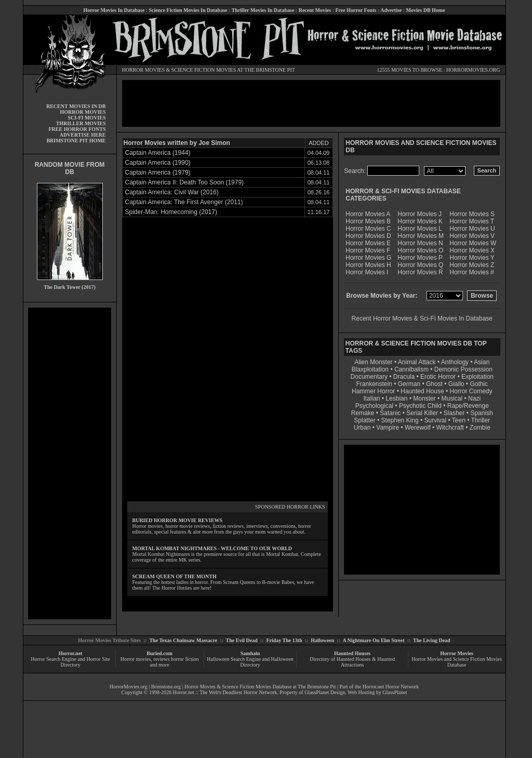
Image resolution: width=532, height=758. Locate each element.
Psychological (374, 406)
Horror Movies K (420, 221)
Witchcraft (450, 428)
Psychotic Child (420, 406)
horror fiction (185, 659)
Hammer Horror (373, 391)
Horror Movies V (472, 236)
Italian (371, 398)
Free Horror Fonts (356, 10)
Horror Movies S (472, 214)
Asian (482, 362)
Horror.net (71, 653)
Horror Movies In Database (114, 10)
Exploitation (477, 377)
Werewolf (418, 428)
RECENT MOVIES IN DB (76, 106)
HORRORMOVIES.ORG (473, 70)
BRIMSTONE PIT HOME (76, 141)
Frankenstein (374, 384)
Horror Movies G (368, 258)
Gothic (479, 384)
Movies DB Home (426, 10)
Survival (436, 420)
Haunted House (422, 391)
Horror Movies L (420, 229)
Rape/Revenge (468, 406)
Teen (459, 420)
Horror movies (136, 659)
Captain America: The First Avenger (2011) (184, 202)
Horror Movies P (420, 258)
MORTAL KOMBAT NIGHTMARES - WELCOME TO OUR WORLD (212, 548)
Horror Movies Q (420, 265)
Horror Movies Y (472, 258)
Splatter (364, 420)
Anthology (455, 362)
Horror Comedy (471, 391)
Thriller (481, 420)
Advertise (391, 10)
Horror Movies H (368, 265)
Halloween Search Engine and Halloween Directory (250, 662)
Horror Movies (457, 653)
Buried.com (159, 653)
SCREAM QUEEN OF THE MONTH (175, 576)
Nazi (474, 398)
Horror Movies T (472, 221)
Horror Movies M (421, 236)
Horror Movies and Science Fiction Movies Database (457, 662)
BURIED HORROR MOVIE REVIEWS (178, 520)
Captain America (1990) (158, 163)
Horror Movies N (420, 243)
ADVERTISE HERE (83, 135)
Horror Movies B (368, 221)
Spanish (481, 413)
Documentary (369, 377)
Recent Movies (315, 10)
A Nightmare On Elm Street (373, 640)
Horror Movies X (472, 250)
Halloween (322, 640)
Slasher (454, 413)
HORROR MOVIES (144, 70)
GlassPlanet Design (325, 692)
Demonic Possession (463, 369)
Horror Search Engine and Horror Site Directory (70, 662)
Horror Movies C (368, 229)
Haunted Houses (352, 653)
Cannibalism (411, 369)
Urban (362, 428)
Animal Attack (417, 362)
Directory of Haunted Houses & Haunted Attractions (352, 662)
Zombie (480, 428)
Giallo (456, 384)
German (409, 384)
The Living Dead (432, 640)
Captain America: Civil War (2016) (172, 192)
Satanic (390, 413)
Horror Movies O (420, 250)
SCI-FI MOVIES (87, 118)
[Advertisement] (70, 463)
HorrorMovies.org (129, 687)
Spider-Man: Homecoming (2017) (171, 212)
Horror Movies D (368, 236)
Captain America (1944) (158, 153)
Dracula (404, 377)
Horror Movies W (473, 243)
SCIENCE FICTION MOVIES (204, 70)
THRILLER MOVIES (81, 123)
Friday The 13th (284, 640)
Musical (452, 398)
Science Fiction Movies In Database (188, 10)
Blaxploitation (370, 369)
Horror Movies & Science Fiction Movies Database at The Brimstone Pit (260, 687)
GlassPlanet (395, 692)
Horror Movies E (368, 243)
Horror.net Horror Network (391, 687)
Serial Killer (422, 413)
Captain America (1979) (158, 172)
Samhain (250, 653)
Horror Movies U (472, 229)
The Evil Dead (242, 640)
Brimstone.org (166, 687)
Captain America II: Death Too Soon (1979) (185, 182)
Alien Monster (373, 362)
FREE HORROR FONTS (77, 129)
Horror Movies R (420, 272)
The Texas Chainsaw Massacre (183, 640)
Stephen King (400, 420)
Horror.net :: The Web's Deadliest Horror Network (225, 692)
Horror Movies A (368, 214)
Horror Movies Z (472, 265)
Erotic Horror (438, 377)
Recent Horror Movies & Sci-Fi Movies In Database (422, 318)
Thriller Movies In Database (263, 10)
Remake (363, 413)
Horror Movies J (420, 214)
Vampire (388, 428)
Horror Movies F (368, 250)
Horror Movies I (367, 272)
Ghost (434, 384)
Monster (424, 398)
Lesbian (397, 398)
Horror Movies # (471, 272)
